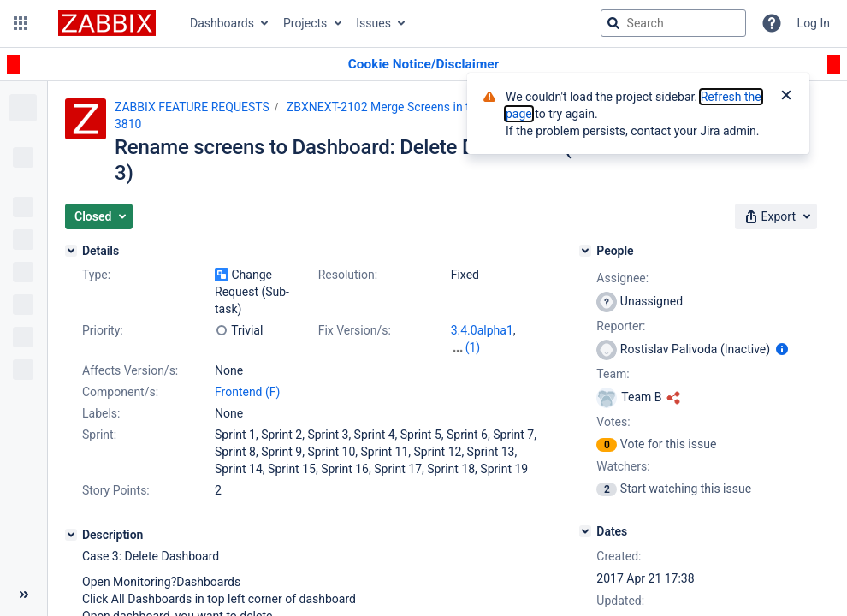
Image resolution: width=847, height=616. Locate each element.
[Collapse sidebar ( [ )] (24, 595)
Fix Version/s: (355, 330)
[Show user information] (782, 349)
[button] (21, 23)
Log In (814, 23)
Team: (613, 374)
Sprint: (99, 435)
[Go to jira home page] (107, 23)
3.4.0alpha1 (482, 330)
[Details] (71, 251)
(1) (473, 347)
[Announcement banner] (423, 65)
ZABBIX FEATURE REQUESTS (192, 107)
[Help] (772, 23)
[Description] (71, 535)
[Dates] (585, 531)
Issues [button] (373, 23)
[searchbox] (673, 23)
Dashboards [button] (222, 23)
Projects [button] (305, 23)
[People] (585, 251)
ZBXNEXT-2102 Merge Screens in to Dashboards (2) (424, 107)
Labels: (101, 413)
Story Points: (116, 490)
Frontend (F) (247, 392)
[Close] (786, 97)
